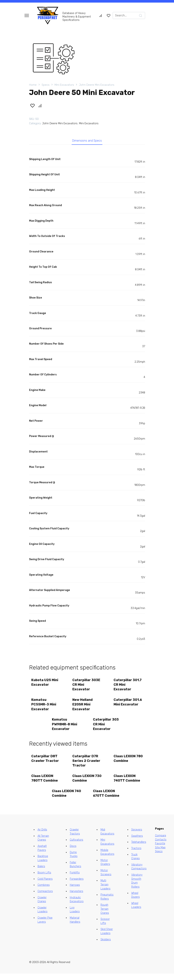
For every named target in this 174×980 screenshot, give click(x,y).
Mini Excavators (64, 85)
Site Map (160, 854)
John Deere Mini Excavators (97, 85)
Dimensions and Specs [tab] (87, 141)
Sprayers (137, 836)
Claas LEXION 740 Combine (63, 799)
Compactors (45, 898)
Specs (46, 85)
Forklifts (75, 879)
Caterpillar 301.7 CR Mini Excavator (128, 686)
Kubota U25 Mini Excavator (45, 684)
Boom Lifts (44, 879)
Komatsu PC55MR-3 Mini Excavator (44, 707)
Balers (41, 873)
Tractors (136, 855)
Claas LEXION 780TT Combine (45, 783)
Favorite (160, 850)
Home (33, 85)
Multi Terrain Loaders (106, 891)
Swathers (137, 842)
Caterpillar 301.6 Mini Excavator (123, 707)
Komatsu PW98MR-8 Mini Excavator (65, 728)
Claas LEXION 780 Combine (125, 763)
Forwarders (77, 885)
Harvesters (77, 898)
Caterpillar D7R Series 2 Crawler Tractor (87, 765)
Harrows (75, 891)
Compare (161, 842)
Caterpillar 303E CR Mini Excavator (87, 686)
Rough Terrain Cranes (105, 915)
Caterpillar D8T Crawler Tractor (46, 763)
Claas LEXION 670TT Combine (107, 799)
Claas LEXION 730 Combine (84, 783)
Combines (44, 891)
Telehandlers (139, 848)
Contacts (161, 846)
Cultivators (77, 846)
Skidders (106, 946)
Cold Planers (45, 885)
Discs (73, 852)
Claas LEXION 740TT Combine (127, 783)
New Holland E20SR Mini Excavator (83, 707)
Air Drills (42, 836)
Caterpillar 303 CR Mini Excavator (106, 728)
